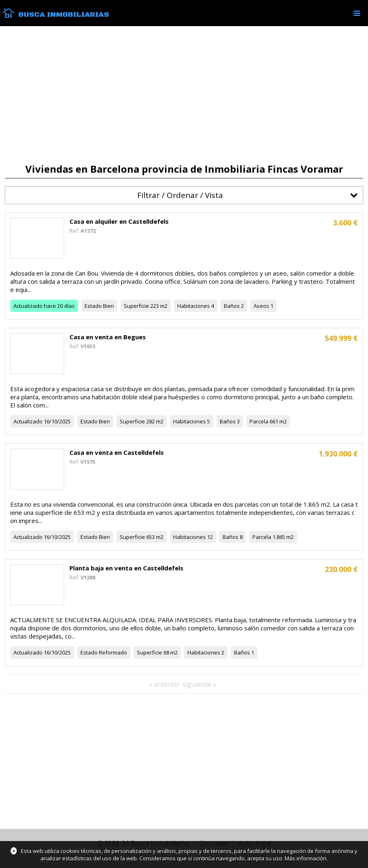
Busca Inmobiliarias (64, 15)
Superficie (136, 306)
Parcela (259, 421)
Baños (232, 306)
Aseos (261, 306)
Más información (306, 858)
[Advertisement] (184, 95)
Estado (93, 306)
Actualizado (28, 306)
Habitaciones (194, 306)
